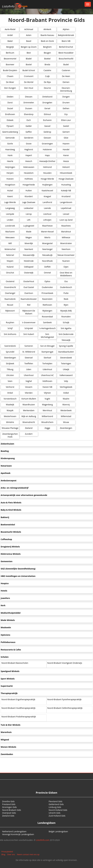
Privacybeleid (7, 852)
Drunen (66, 103)
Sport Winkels (8, 679)
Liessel (66, 214)
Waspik (10, 410)
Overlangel (10, 293)
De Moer (10, 82)
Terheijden (47, 363)
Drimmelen (29, 103)
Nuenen (66, 261)
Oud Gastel (29, 287)
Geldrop (47, 132)
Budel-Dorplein (10, 70)
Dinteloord (47, 97)
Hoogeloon (10, 185)
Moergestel (47, 243)
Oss (66, 281)
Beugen (47, 53)
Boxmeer (10, 64)
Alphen (66, 29)
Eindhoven (10, 114)
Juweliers (5, 598)
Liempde (10, 214)
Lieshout (47, 214)
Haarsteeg (10, 149)
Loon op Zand (66, 220)
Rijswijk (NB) (66, 311)
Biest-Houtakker (66, 53)
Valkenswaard (66, 375)
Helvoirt (66, 167)
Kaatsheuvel (47, 190)
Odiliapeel (29, 267)
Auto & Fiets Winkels (11, 503)
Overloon (29, 293)
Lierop (29, 214)
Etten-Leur (66, 120)
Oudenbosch (66, 287)
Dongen (66, 97)
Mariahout (66, 232)
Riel (29, 305)
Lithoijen (47, 220)
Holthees (29, 179)
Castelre (47, 70)
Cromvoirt (29, 76)
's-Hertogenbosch (47, 328)
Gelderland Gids (56, 804)
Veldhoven (47, 381)
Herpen (10, 173)
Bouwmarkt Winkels (11, 532)
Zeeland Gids (8, 816)
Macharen (10, 232)
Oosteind (10, 281)
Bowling (5, 451)
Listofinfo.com (43, 840)
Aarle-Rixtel (10, 29)
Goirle (10, 144)
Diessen (29, 97)
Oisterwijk (29, 273)
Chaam (10, 76)
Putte (66, 293)
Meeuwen (10, 237)
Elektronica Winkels (11, 554)
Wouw (66, 422)
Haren (66, 155)
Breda (47, 64)
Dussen (29, 108)
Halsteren (47, 149)
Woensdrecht (29, 422)
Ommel (47, 273)
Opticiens (5, 635)
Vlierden (29, 393)
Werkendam (29, 410)
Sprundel (10, 352)
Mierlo (47, 237)
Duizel (10, 108)
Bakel (10, 41)
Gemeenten (7, 561)
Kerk (3, 605)
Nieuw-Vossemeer (66, 255)
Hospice (5, 583)
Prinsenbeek (47, 293)
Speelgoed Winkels (10, 671)
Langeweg (10, 208)
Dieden (10, 97)
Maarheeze (47, 226)
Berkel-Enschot (66, 47)
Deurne (47, 88)
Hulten (29, 190)
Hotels (4, 591)
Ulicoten (10, 375)
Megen (29, 237)
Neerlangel (47, 249)
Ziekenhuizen (7, 444)
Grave (29, 144)
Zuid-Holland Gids (57, 816)
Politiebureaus (8, 642)
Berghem (47, 47)
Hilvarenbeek (66, 173)
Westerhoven (10, 416)
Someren (29, 346)
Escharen (47, 120)
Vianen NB (47, 387)
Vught (47, 399)
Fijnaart (10, 126)
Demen (66, 82)
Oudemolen (47, 287)
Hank (10, 155)
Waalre (66, 399)
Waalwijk (10, 405)
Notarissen (6, 466)
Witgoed (5, 740)
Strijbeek (10, 363)
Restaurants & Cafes (11, 650)
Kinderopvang (8, 458)
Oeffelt (47, 267)
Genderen (29, 138)
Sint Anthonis (10, 334)
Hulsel (10, 190)
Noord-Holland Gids (58, 810)
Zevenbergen (66, 428)
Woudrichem (47, 422)
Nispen (10, 261)
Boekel (47, 59)
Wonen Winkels (8, 747)
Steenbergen (10, 358)
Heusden (47, 173)
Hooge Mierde (47, 179)
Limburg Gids (55, 807)
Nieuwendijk (29, 255)
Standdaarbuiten (66, 352)
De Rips (47, 82)
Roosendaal (47, 317)
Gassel (47, 126)
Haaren (66, 144)
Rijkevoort (10, 311)
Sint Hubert (29, 334)
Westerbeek (66, 410)
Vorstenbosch (10, 399)
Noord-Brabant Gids (12, 810)
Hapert (29, 155)
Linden (10, 220)
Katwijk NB (66, 190)
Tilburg (10, 369)
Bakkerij (5, 517)
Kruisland (66, 196)
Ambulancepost (9, 480)
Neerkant (29, 249)
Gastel (66, 126)
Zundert (29, 434)
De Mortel (29, 82)
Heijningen (10, 167)
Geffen (29, 132)
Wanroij (66, 405)
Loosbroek (10, 226)
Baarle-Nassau (47, 35)
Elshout (47, 114)
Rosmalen (66, 317)
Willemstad (66, 416)
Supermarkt (7, 686)
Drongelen (47, 103)
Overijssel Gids (9, 813)
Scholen (5, 657)
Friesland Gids (9, 804)
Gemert (66, 132)
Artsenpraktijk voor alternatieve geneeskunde (24, 495)
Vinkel (10, 393)
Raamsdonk (10, 299)
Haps (47, 155)
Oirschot (10, 273)
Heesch (29, 161)
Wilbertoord (47, 416)
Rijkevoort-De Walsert (29, 312)
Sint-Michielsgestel (47, 336)
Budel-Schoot (29, 70)
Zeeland (29, 428)
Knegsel (47, 196)
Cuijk (47, 76)
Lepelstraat (66, 208)
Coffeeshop (6, 539)
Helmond (47, 167)
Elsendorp (29, 114)
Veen (10, 381)
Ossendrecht (10, 287)
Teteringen (66, 363)
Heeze (66, 161)
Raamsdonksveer (29, 299)
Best (29, 53)
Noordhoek (47, 261)
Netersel (10, 255)
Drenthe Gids (8, 801)
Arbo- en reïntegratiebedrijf (15, 488)
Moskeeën (6, 627)
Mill (10, 243)
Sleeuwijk (66, 340)
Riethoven (47, 305)
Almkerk (47, 29)
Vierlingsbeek (66, 387)
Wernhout (47, 410)
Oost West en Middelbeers (66, 274)
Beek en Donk (47, 41)
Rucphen (10, 322)
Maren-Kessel (47, 232)
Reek (66, 299)
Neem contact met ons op (28, 854)
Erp (66, 114)
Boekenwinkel (8, 525)
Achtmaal (29, 29)
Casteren (66, 70)
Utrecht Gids (55, 813)
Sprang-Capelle (66, 346)
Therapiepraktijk (9, 693)
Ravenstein (47, 299)
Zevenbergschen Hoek (10, 435)
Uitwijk (66, 369)
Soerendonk (10, 346)
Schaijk (66, 322)
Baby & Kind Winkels (11, 510)
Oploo (47, 281)
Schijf (10, 328)
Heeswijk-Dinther (47, 161)
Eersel (47, 108)
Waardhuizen (29, 405)
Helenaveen (29, 167)
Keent (10, 196)
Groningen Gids (9, 807)
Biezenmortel (10, 59)
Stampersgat (47, 352)
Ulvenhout (29, 375)
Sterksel (47, 358)
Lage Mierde (10, 202)
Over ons (11, 854)
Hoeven (10, 179)
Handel (66, 149)
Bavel (29, 41)
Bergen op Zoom (29, 47)
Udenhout (47, 369)
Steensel (29, 358)
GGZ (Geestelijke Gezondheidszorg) (18, 569)
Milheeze (66, 237)
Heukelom (29, 173)
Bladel (29, 59)
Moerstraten (66, 243)
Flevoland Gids (55, 801)
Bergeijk (10, 47)
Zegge (47, 428)
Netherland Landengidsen (14, 831)
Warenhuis (6, 732)
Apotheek (6, 473)
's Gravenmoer (29, 322)
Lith (29, 220)
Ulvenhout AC (47, 375)
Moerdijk (29, 243)
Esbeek (10, 120)
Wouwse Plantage (10, 428)
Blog (3, 854)
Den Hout (29, 88)
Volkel (66, 393)
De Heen (66, 76)
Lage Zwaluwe (29, 202)
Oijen (66, 267)
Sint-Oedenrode (66, 334)
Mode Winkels (8, 620)
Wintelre (10, 422)
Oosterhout (29, 281)
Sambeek (47, 322)
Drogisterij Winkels (10, 547)
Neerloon (66, 249)
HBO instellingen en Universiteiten (18, 576)
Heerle (10, 161)
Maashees (66, 226)
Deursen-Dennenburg (66, 89)
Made (29, 232)
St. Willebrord (29, 352)
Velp (66, 381)
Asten (29, 35)
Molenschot (10, 249)
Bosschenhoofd (66, 59)
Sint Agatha (66, 328)
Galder (29, 126)
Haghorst (29, 149)
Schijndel (29, 328)
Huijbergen (47, 185)
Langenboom (66, 202)
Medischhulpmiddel (11, 613)
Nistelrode (29, 261)
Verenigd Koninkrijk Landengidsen (18, 834)
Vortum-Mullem (29, 399)
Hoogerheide (29, 185)
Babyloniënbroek (66, 35)
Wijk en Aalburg (29, 416)
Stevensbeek (66, 358)
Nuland (10, 267)
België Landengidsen (58, 831)
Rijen (66, 305)
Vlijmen (47, 393)
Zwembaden (7, 754)
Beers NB (66, 41)
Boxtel (29, 64)
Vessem (29, 387)
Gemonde (10, 138)
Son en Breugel (47, 346)
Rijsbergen (47, 311)
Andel (10, 35)
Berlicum (10, 53)
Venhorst (10, 387)
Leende (47, 208)
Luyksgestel (29, 226)
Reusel (10, 305)
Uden (29, 369)
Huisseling (66, 185)
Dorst (10, 103)
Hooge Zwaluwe (66, 179)
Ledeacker (29, 208)
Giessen (47, 138)
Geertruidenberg (10, 132)
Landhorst (47, 202)
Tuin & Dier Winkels (11, 725)
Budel (66, 64)
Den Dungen (10, 88)
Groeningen (47, 144)
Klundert (29, 196)
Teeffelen (29, 363)
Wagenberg (47, 405)
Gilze (66, 138)
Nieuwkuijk (47, 255)
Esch (29, 120)
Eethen (66, 108)
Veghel (29, 381)
